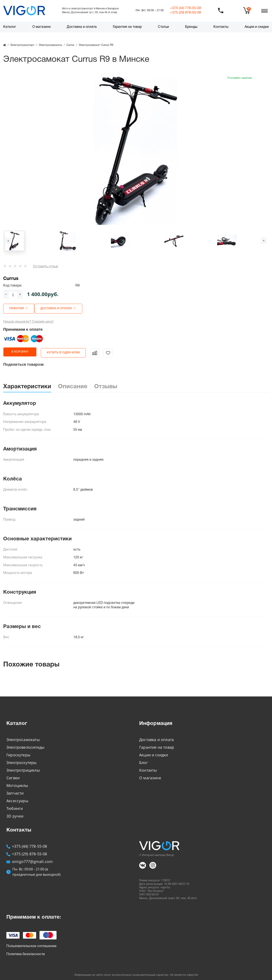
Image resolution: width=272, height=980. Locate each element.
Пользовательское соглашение (31, 943)
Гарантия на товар (127, 27)
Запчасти (15, 789)
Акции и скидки (257, 27)
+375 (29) (186, 13)
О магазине (42, 27)
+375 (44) (186, 8)
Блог (144, 759)
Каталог (10, 27)
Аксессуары (17, 797)
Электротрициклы (23, 767)
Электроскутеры (22, 759)
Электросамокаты (23, 736)
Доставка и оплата (82, 27)
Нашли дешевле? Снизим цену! (28, 320)
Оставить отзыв (45, 267)
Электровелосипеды (25, 744)
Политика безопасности (26, 951)
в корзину (25, 350)
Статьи (163, 27)
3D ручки (15, 812)
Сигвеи (13, 774)
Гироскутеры (18, 751)
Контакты (221, 27)
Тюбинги (15, 805)
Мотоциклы (17, 782)
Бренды (191, 27)
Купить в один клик (72, 350)
